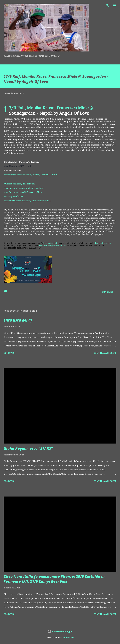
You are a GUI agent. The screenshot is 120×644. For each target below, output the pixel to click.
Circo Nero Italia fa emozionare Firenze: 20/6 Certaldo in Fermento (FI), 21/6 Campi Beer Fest (54, 579)
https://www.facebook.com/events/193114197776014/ (31, 175)
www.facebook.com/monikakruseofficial (24, 188)
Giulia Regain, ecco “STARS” (28, 448)
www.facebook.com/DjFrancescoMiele (23, 192)
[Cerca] (107, 5)
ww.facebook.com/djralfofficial (19, 184)
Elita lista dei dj (18, 320)
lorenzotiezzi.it (50, 243)
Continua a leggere (105, 353)
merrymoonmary (68, 637)
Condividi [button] (107, 292)
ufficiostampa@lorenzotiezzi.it (53, 245)
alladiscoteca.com (102, 243)
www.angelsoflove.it (14, 196)
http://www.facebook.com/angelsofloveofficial (27, 201)
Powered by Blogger (60, 631)
